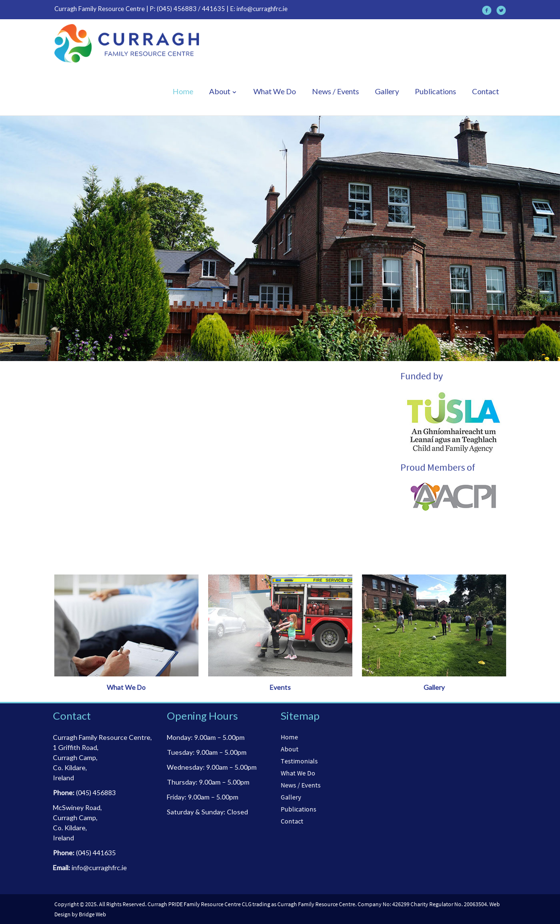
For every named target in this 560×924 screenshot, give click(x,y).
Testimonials (299, 761)
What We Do (275, 91)
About (223, 91)
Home (183, 91)
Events (280, 687)
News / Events (336, 91)
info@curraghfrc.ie (262, 9)
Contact (485, 91)
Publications (436, 91)
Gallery (387, 91)
